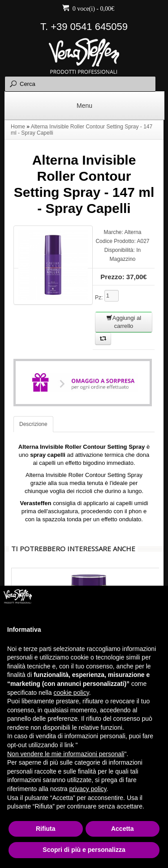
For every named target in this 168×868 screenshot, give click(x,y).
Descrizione (33, 424)
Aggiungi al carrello (124, 322)
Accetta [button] (123, 829)
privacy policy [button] (88, 789)
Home (18, 127)
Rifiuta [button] (46, 829)
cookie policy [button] (71, 693)
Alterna (133, 232)
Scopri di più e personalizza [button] (84, 850)
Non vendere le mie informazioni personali (66, 754)
